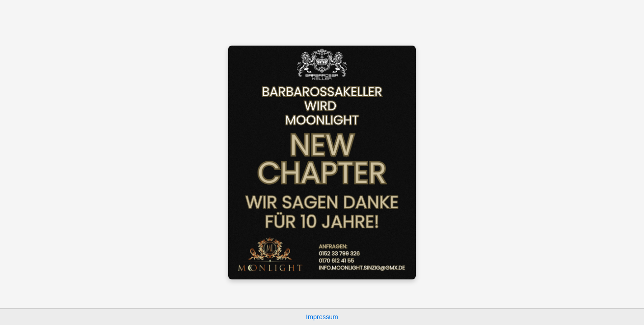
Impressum (322, 317)
